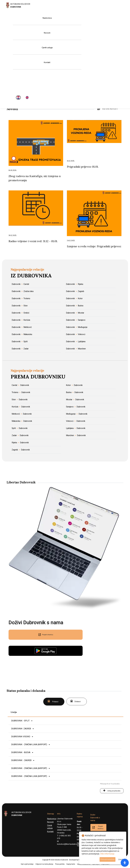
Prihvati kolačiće (107, 859)
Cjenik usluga (47, 48)
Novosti (47, 33)
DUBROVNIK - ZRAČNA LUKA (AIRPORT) (29, 744)
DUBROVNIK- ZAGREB (21, 729)
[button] (1, 867)
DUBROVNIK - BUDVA (21, 752)
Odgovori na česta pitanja (44, 864)
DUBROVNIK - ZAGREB (21, 760)
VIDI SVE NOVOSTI (110, 109)
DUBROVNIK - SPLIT (20, 721)
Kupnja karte (71, 864)
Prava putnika (60, 864)
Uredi (121, 859)
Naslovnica (47, 18)
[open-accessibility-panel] (125, 863)
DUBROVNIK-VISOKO (21, 737)
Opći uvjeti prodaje (27, 864)
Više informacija (107, 854)
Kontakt (47, 62)
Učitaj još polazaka (114, 791)
